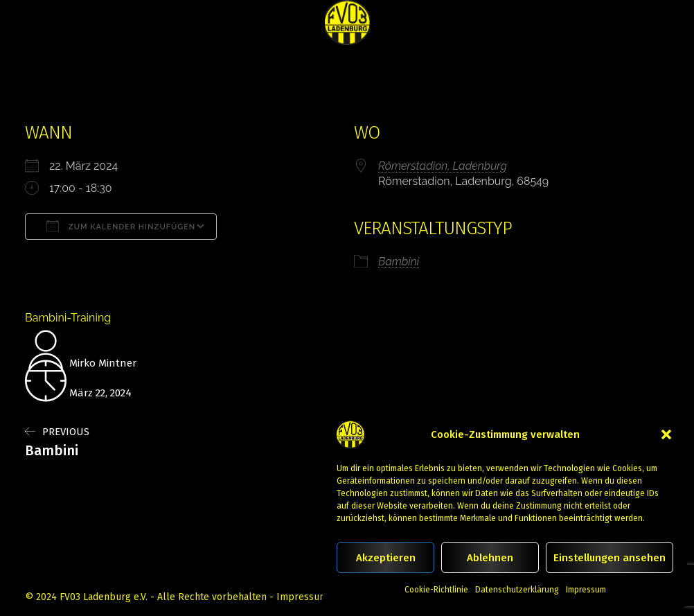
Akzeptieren (386, 558)
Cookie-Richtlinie (436, 590)
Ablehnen (490, 558)
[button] (666, 434)
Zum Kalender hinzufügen (121, 226)
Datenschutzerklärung (517, 590)
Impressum (586, 590)
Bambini (399, 262)
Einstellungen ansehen (610, 558)
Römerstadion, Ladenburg (443, 166)
